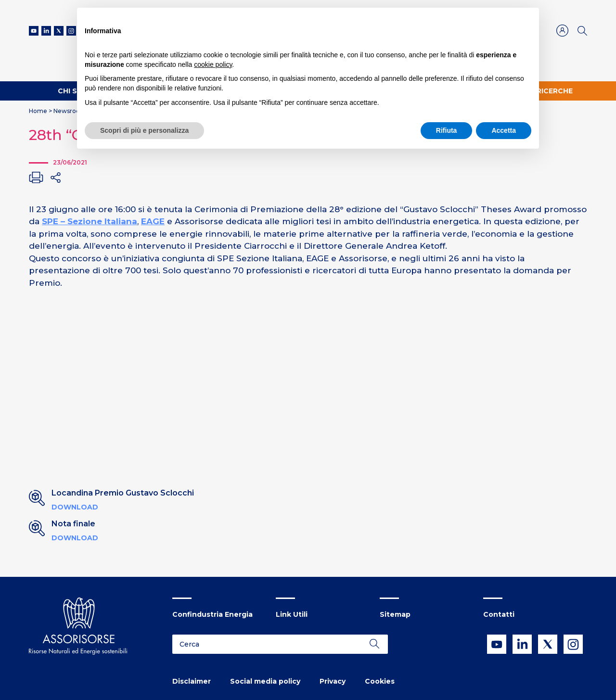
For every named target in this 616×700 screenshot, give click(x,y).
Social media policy (265, 681)
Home (38, 111)
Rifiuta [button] (447, 130)
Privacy (333, 681)
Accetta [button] (504, 130)
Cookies (380, 681)
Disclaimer (192, 681)
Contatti (499, 614)
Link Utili (292, 614)
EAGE (153, 221)
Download (75, 507)
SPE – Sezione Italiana (90, 221)
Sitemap (395, 614)
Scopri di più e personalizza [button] (144, 130)
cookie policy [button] (213, 64)
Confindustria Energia (212, 614)
